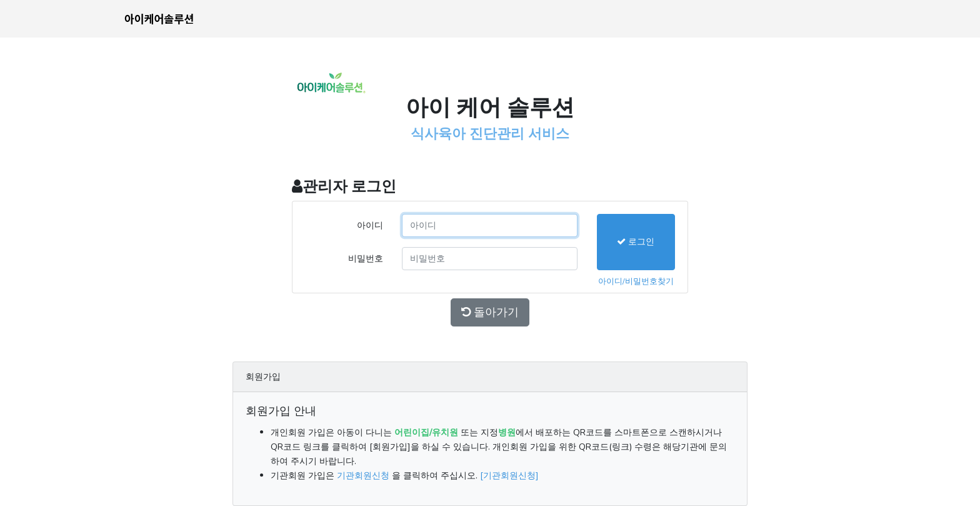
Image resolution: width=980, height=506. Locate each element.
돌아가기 (490, 312)
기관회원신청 (363, 475)
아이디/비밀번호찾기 (636, 281)
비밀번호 (366, 258)
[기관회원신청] (509, 475)
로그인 (636, 241)
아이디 (370, 225)
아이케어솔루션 (159, 18)
